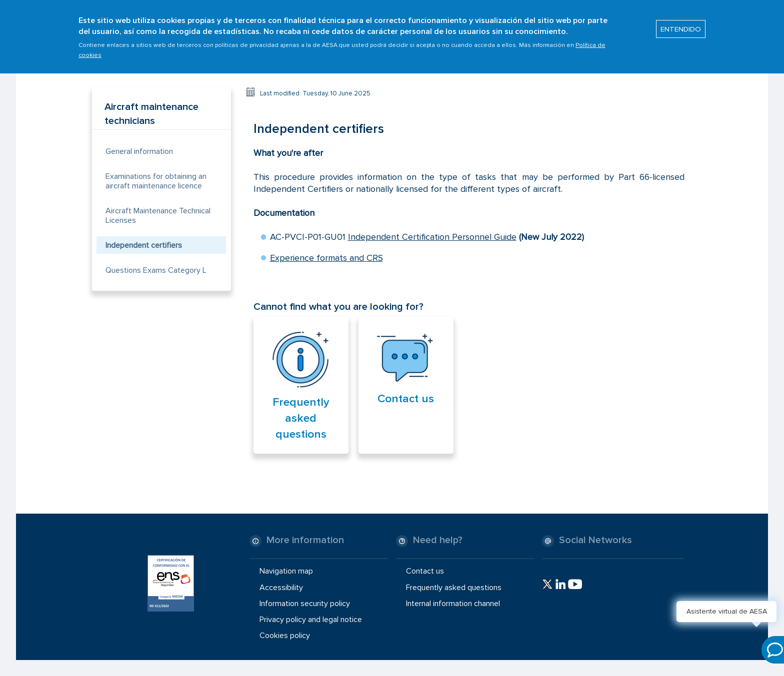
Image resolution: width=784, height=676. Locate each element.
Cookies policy (285, 636)
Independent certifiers (144, 245)
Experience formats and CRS (326, 258)
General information (139, 151)
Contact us (406, 399)
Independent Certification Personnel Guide (432, 237)
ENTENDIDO (681, 24)
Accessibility (281, 587)
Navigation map (286, 571)
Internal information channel (453, 603)
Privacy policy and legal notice (311, 620)
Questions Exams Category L (156, 270)
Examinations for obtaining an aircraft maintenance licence (156, 181)
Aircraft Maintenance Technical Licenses (158, 216)
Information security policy (305, 603)
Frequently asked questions (301, 418)
